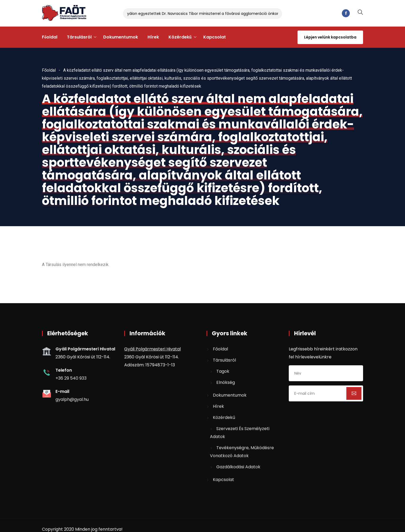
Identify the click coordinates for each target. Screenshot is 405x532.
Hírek (153, 37)
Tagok (223, 371)
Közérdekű (180, 37)
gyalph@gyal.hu (72, 399)
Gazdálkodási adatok (238, 467)
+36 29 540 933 (71, 378)
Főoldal (50, 37)
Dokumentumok (121, 37)
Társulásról (79, 37)
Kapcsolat (215, 37)
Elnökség (226, 382)
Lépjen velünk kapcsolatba (330, 37)
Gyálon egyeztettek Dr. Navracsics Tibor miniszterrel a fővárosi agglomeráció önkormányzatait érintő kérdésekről (231, 14)
